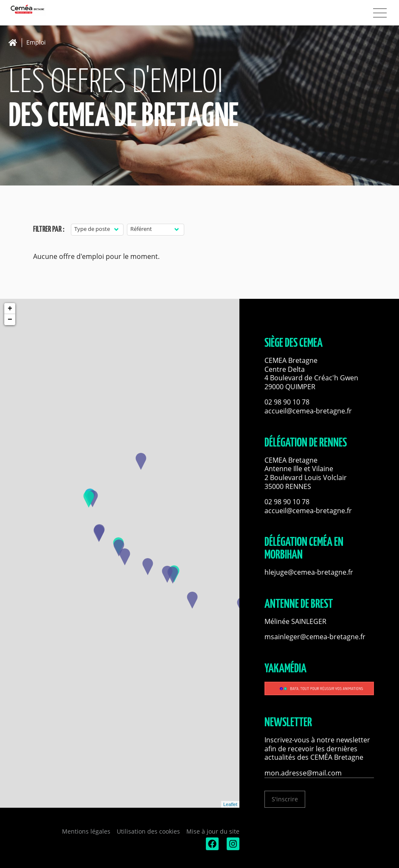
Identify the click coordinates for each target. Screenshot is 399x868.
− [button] (10, 320)
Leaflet (230, 804)
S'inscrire (285, 799)
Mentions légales (86, 831)
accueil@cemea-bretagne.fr (308, 411)
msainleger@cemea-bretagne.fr (315, 637)
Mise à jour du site (213, 831)
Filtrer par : (49, 229)
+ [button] (10, 309)
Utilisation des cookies (148, 831)
